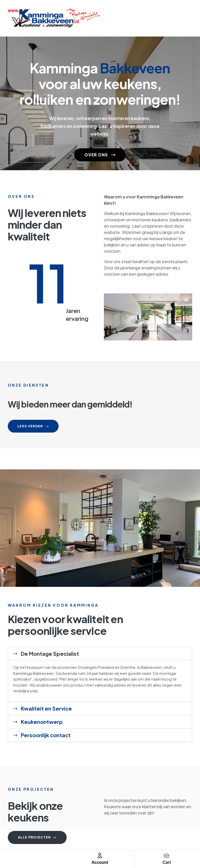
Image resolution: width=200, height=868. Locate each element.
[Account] (100, 855)
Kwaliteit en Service (46, 708)
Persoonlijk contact (46, 735)
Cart (167, 862)
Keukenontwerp (42, 722)
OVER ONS (100, 152)
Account (100, 862)
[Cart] (167, 855)
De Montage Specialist (50, 654)
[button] (100, 654)
